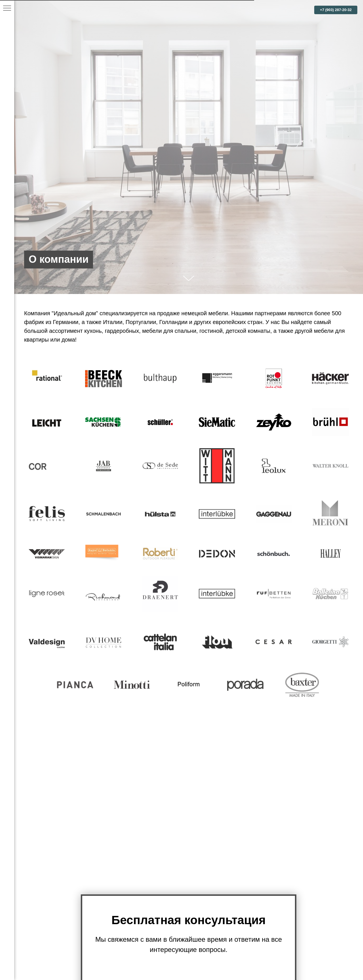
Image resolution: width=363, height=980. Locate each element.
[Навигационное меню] (7, 9)
